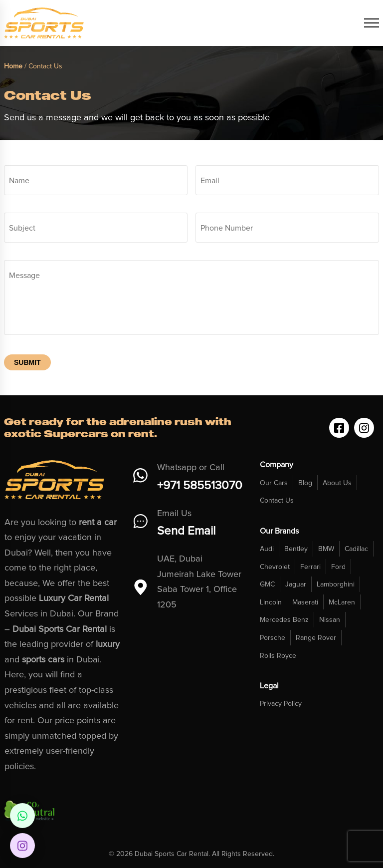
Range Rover (316, 638)
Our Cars (274, 483)
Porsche (273, 638)
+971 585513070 (200, 486)
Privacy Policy (281, 704)
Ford (338, 567)
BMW (326, 549)
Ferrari (310, 567)
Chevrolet (275, 567)
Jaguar (296, 584)
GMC (267, 584)
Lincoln (271, 602)
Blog (305, 483)
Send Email (186, 531)
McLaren (342, 602)
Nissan (330, 620)
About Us (337, 483)
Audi (267, 549)
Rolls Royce (278, 656)
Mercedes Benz (284, 620)
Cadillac (356, 549)
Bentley (296, 549)
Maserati (305, 602)
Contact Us (277, 501)
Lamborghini (336, 584)
